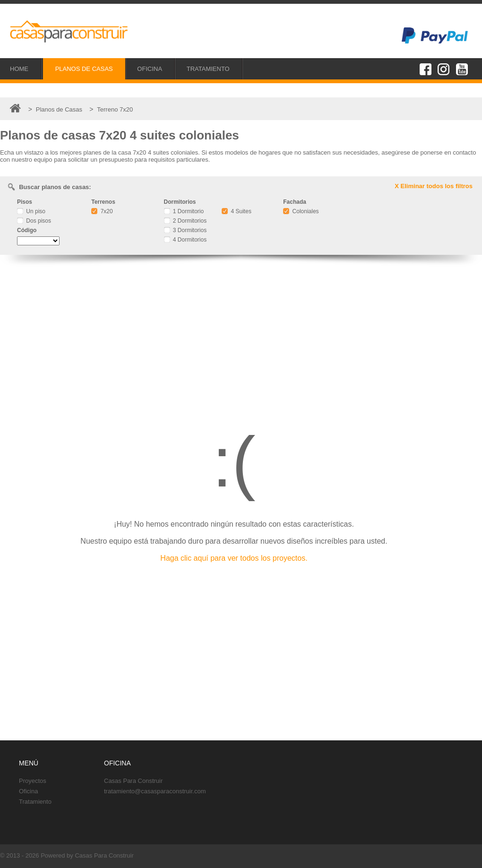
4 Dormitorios (185, 240)
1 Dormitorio (184, 211)
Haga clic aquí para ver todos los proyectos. (234, 558)
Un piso (31, 211)
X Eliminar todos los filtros (434, 186)
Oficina (28, 791)
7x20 (102, 211)
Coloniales (301, 211)
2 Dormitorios (185, 221)
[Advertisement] (241, 338)
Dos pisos (34, 221)
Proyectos (33, 781)
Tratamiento (35, 802)
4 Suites (237, 211)
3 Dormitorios (185, 230)
